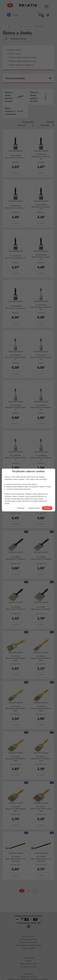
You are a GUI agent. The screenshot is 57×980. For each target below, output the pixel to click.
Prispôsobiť (21, 508)
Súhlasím (47, 508)
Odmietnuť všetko (34, 508)
